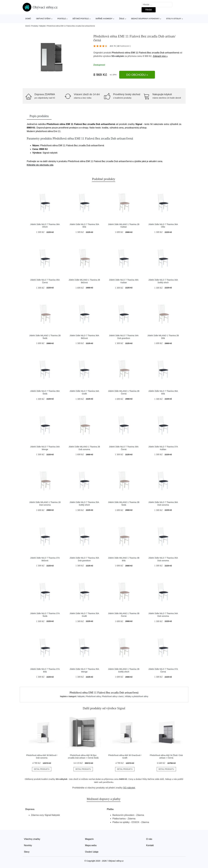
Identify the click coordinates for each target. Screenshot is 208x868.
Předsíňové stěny (93, 696)
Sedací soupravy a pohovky (145, 19)
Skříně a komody (104, 19)
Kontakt (150, 845)
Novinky (28, 845)
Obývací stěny (43, 19)
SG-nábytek (118, 56)
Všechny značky (32, 839)
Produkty (35, 26)
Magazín (89, 839)
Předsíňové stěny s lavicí (113, 696)
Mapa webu (91, 845)
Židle (122, 19)
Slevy (27, 852)
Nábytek (42, 26)
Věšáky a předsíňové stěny (137, 696)
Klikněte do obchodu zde (40, 165)
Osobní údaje (92, 852)
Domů (28, 19)
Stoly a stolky (174, 19)
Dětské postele (81, 19)
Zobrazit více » (160, 56)
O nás (149, 839)
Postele (62, 19)
